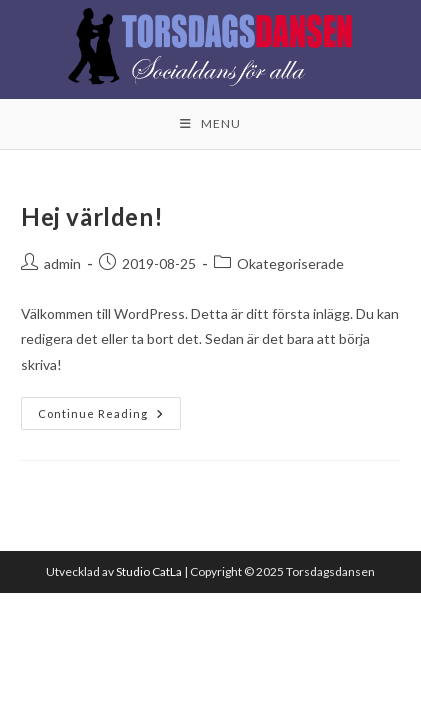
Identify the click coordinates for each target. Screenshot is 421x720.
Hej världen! (92, 216)
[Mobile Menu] (210, 124)
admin (62, 263)
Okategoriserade (290, 263)
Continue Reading (109, 408)
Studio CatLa (149, 571)
